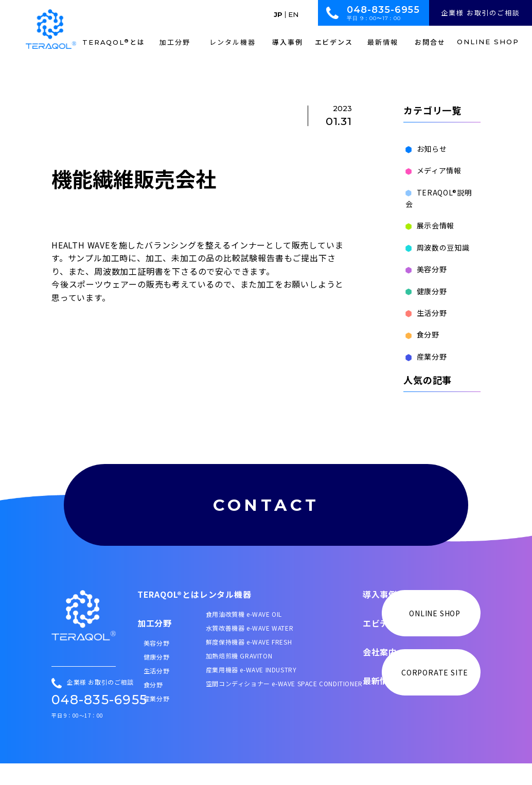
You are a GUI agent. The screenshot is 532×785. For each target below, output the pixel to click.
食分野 (420, 323)
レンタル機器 (226, 616)
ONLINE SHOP (488, 42)
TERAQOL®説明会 (441, 192)
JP (278, 15)
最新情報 (380, 703)
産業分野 (424, 345)
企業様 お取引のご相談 (481, 13)
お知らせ (424, 149)
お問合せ (430, 42)
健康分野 (424, 279)
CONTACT (266, 504)
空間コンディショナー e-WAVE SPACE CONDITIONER (284, 706)
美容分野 (424, 258)
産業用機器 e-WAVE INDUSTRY (251, 692)
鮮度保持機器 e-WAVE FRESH (249, 664)
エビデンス (334, 42)
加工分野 (155, 645)
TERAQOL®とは (169, 616)
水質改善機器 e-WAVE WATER (250, 650)
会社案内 (380, 674)
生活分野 (424, 301)
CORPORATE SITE (435, 694)
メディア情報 (431, 170)
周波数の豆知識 (436, 236)
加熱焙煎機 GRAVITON (239, 678)
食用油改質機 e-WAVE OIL (244, 636)
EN (293, 15)
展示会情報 (428, 214)
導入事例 (288, 42)
